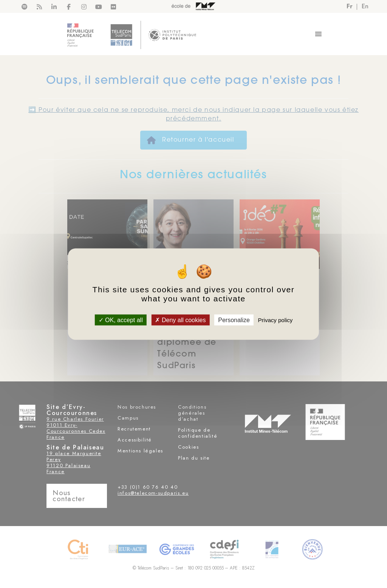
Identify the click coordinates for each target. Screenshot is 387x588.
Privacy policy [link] (276, 320)
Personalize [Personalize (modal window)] (234, 320)
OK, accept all (121, 320)
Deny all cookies (180, 320)
